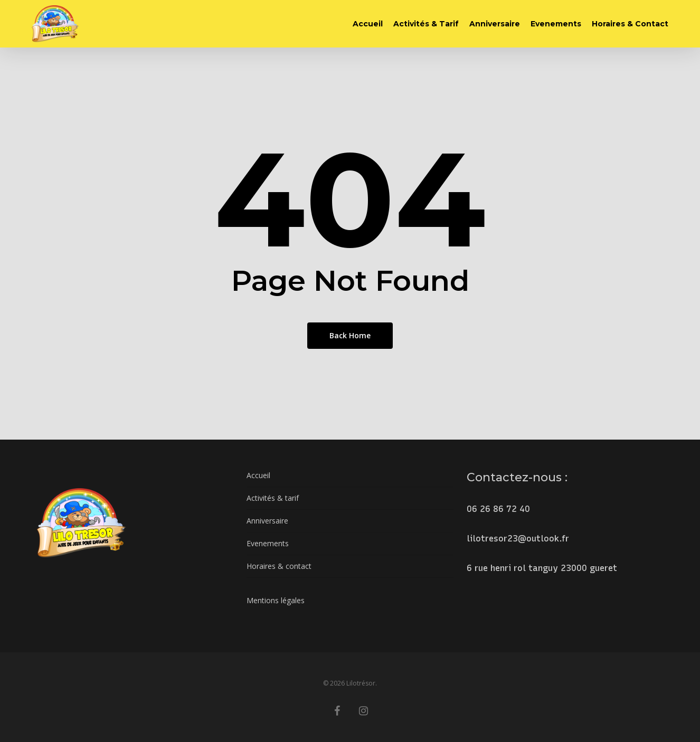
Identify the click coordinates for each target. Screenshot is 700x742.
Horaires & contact (279, 566)
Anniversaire (267, 521)
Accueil (258, 475)
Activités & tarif (273, 498)
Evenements (268, 543)
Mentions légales (276, 600)
